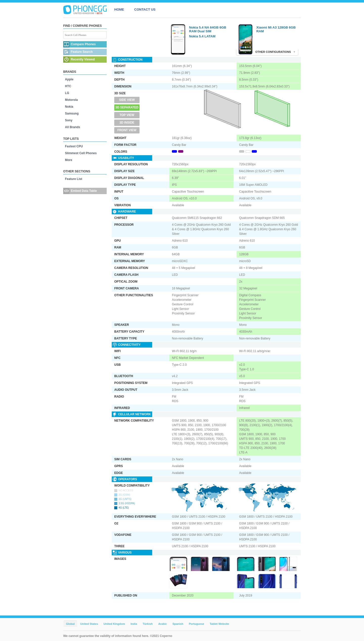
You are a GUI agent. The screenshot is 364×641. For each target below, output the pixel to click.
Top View (127, 115)
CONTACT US (145, 9)
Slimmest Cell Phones (81, 153)
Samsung (72, 113)
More (69, 160)
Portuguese (197, 624)
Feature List (74, 179)
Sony (69, 120)
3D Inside (127, 123)
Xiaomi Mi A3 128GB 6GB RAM (276, 29)
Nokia (69, 107)
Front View (127, 130)
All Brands (73, 127)
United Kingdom (114, 624)
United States (89, 624)
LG (67, 93)
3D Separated (127, 107)
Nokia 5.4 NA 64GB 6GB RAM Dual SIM (208, 29)
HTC (68, 86)
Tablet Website (219, 624)
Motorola (71, 100)
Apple (69, 79)
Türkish (148, 624)
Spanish (178, 624)
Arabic (163, 624)
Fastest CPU (74, 146)
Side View (127, 100)
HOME (119, 9)
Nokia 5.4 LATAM (202, 36)
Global (70, 624)
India (134, 624)
